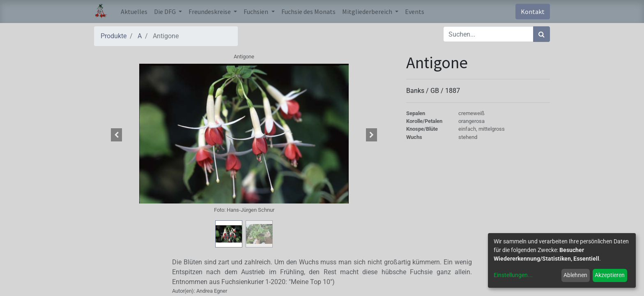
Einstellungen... (513, 275)
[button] (117, 135)
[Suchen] (542, 34)
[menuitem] (134, 12)
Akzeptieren (610, 275)
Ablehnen (575, 275)
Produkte (114, 36)
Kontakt (533, 12)
